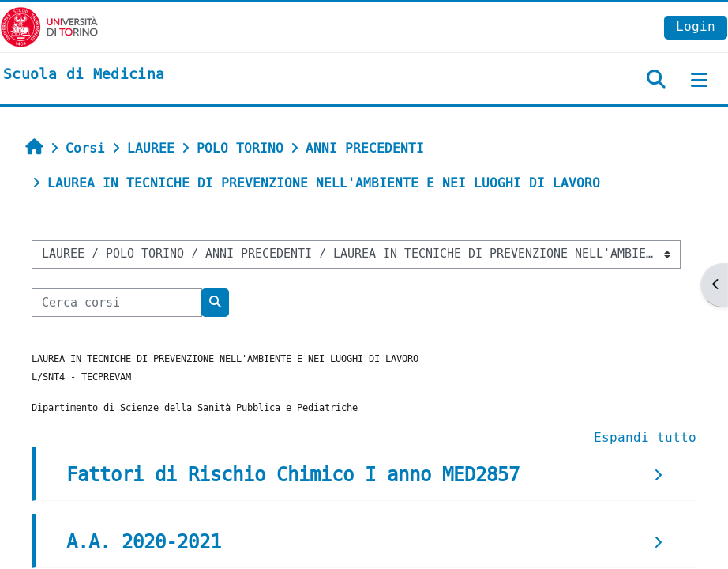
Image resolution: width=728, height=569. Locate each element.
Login (696, 26)
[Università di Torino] (49, 26)
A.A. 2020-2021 (144, 542)
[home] (84, 75)
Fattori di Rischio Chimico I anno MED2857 (293, 475)
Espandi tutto (645, 437)
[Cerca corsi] (117, 303)
